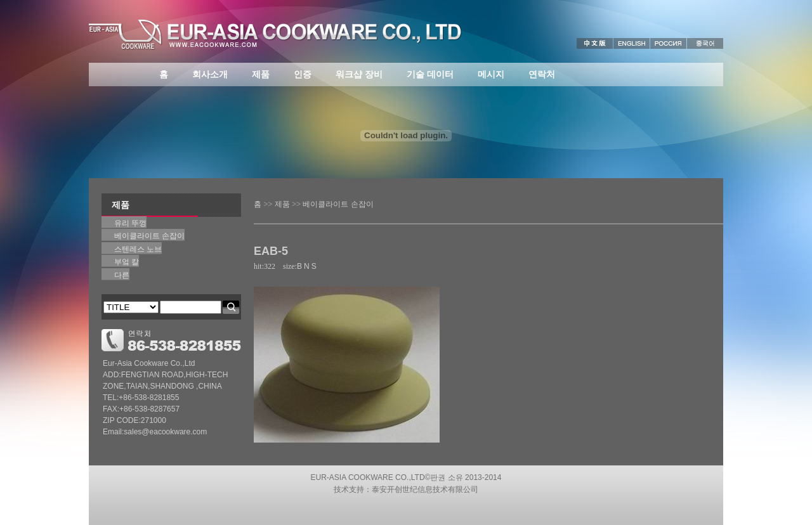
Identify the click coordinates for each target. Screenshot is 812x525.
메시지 (491, 74)
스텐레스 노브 (138, 249)
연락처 (542, 74)
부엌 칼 (127, 262)
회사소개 (210, 74)
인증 (303, 74)
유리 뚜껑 (130, 223)
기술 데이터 (430, 74)
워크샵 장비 (359, 74)
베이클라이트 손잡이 (338, 204)
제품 (261, 74)
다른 (122, 275)
